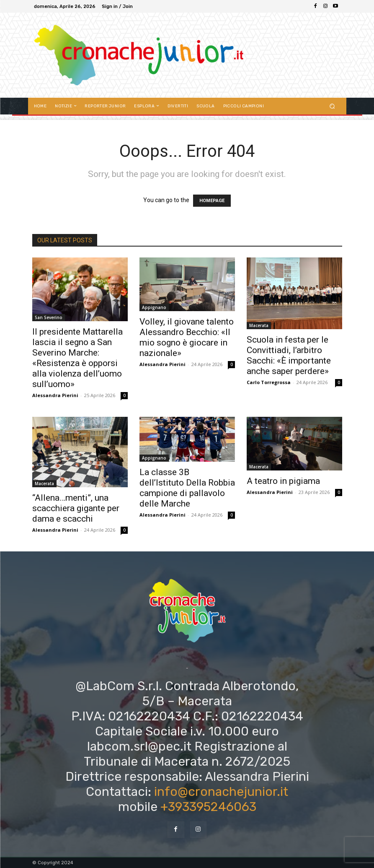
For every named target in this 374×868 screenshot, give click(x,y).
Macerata (259, 325)
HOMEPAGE (212, 201)
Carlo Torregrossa (269, 382)
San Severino (49, 317)
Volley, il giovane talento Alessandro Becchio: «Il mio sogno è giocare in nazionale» (187, 337)
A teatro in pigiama (283, 481)
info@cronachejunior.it (221, 792)
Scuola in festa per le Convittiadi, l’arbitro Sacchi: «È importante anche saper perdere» (289, 355)
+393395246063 (208, 807)
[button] (332, 106)
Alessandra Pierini (55, 395)
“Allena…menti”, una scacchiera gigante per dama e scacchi (76, 508)
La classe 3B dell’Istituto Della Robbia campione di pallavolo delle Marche (187, 488)
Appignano (154, 307)
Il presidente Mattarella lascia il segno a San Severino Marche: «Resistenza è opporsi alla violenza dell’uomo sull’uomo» (77, 358)
